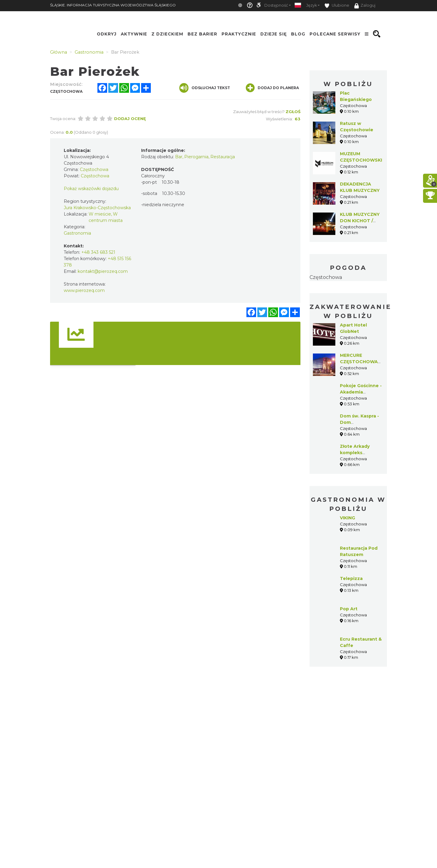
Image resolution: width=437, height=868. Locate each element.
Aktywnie (134, 34)
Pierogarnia (196, 157)
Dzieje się (274, 34)
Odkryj (107, 34)
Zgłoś (293, 112)
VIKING (347, 518)
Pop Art (349, 609)
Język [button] (312, 5)
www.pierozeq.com (84, 290)
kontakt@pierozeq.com (103, 271)
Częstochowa (326, 277)
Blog (298, 34)
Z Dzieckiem (167, 34)
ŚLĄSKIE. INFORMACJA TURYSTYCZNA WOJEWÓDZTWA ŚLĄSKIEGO (113, 5)
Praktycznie (239, 34)
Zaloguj (365, 6)
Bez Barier (202, 34)
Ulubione (337, 6)
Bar (179, 157)
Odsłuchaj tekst (205, 88)
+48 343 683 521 (98, 252)
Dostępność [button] (276, 5)
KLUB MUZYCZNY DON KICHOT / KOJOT (360, 221)
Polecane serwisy (335, 34)
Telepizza (351, 578)
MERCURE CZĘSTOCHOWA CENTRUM (359, 362)
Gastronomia (77, 233)
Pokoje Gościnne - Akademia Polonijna (361, 392)
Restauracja (223, 157)
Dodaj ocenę (130, 119)
